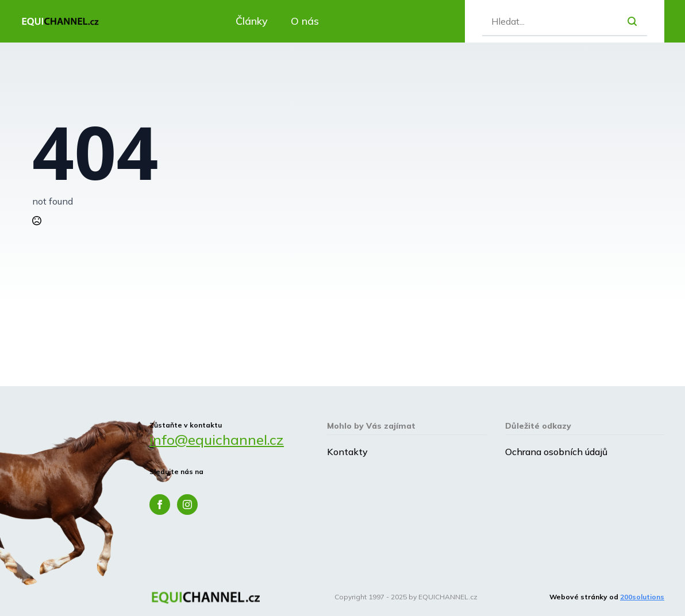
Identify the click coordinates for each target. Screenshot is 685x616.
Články (252, 21)
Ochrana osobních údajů (556, 452)
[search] (632, 21)
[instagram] (187, 505)
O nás (305, 21)
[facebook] (160, 505)
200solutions (642, 597)
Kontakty (347, 452)
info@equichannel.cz (217, 440)
